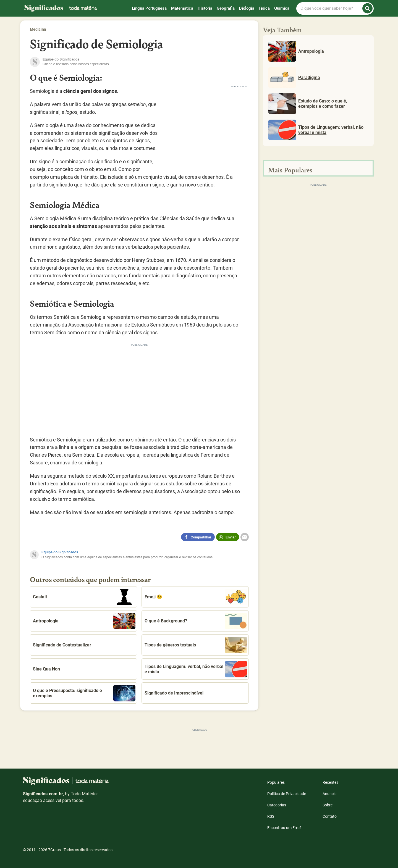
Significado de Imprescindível (174, 693)
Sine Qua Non (46, 669)
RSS (271, 816)
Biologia (247, 8)
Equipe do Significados (60, 552)
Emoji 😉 (196, 597)
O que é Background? (196, 621)
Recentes (330, 782)
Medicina (38, 29)
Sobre (328, 805)
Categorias (277, 805)
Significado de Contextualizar (62, 645)
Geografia (226, 8)
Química (282, 8)
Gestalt (84, 597)
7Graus (54, 850)
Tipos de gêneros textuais (196, 645)
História (205, 8)
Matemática (182, 8)
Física (264, 8)
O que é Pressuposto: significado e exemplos (84, 693)
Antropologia (84, 621)
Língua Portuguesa (149, 8)
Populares (276, 782)
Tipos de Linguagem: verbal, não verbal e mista (196, 669)
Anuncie (329, 794)
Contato (330, 816)
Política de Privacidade (287, 794)
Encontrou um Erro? (284, 828)
